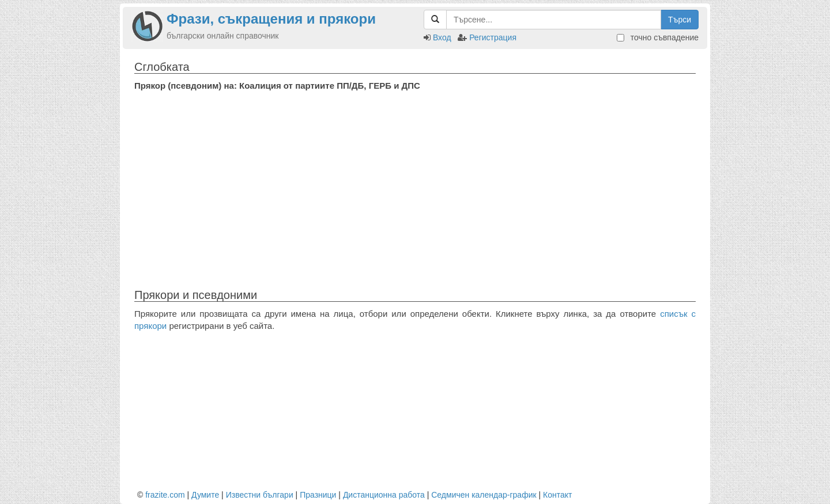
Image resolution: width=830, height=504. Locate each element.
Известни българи (260, 495)
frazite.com (165, 495)
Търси (680, 20)
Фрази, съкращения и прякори (271, 19)
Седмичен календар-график (484, 495)
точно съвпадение (658, 37)
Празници (318, 495)
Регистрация (493, 37)
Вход (442, 37)
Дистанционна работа (384, 495)
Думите (205, 495)
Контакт (557, 495)
